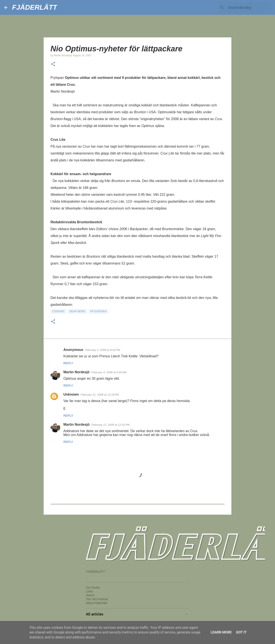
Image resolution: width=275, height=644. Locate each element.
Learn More (221, 632)
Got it (241, 632)
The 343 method (97, 599)
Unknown (71, 394)
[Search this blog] (249, 8)
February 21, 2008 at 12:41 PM (110, 425)
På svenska (98, 311)
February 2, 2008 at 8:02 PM (102, 350)
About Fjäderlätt (97, 603)
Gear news (77, 311)
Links (89, 591)
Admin (90, 595)
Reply (68, 363)
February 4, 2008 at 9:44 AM (109, 372)
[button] (53, 64)
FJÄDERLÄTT (35, 7)
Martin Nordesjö (76, 372)
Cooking (58, 311)
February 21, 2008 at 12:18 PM (100, 395)
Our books (93, 587)
